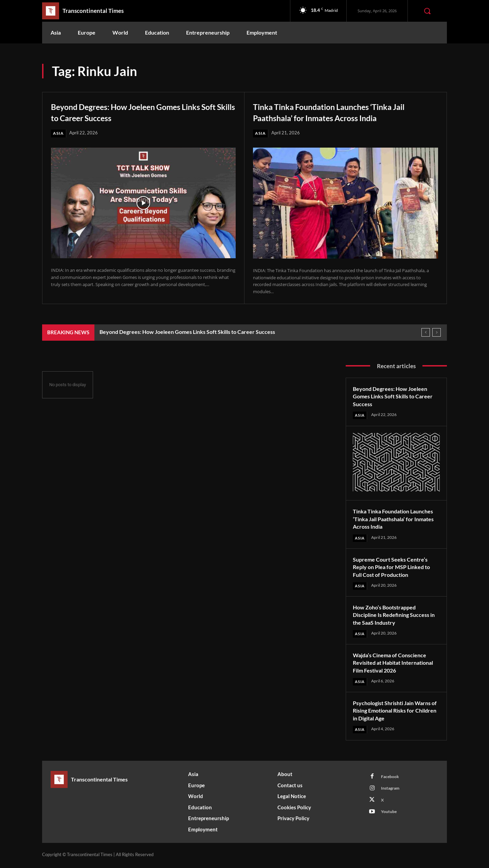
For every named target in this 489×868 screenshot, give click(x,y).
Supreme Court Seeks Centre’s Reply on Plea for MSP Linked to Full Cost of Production (395, 568)
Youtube (390, 816)
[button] (427, 11)
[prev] (426, 333)
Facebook (391, 779)
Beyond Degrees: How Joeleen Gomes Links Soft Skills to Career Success (142, 112)
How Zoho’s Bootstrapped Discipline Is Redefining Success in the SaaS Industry (396, 616)
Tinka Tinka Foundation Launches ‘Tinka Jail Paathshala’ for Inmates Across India (338, 112)
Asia (59, 133)
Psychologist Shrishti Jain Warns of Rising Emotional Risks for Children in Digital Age (396, 712)
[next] (437, 333)
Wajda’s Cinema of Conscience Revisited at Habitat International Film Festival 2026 (396, 664)
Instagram (392, 791)
